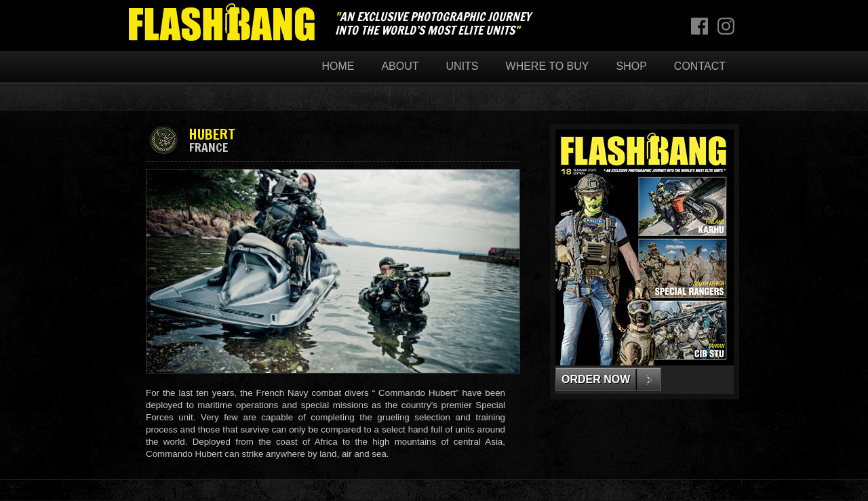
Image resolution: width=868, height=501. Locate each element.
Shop (632, 66)
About (400, 66)
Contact (700, 66)
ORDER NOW (596, 379)
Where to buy (548, 66)
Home (338, 66)
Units (462, 66)
